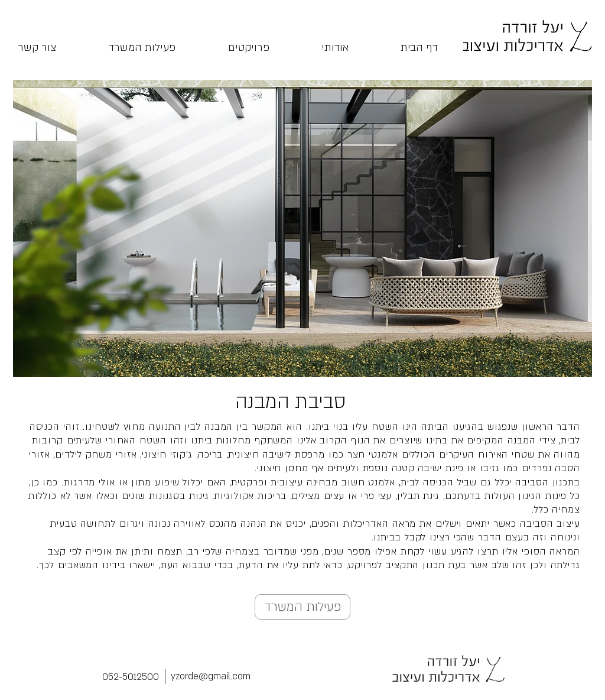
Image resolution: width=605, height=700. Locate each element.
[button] (302, 229)
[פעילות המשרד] (302, 607)
